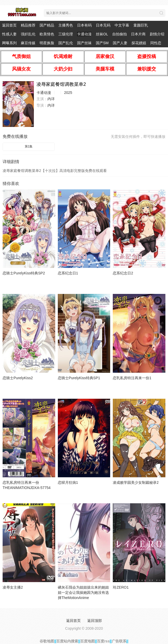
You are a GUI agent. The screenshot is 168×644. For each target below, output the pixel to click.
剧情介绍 (157, 34)
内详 (51, 99)
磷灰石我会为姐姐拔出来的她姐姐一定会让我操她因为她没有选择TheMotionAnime (83, 593)
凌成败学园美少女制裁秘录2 (136, 482)
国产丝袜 (84, 43)
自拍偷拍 (120, 34)
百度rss (103, 641)
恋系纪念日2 (123, 273)
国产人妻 (120, 43)
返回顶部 (95, 621)
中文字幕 (122, 25)
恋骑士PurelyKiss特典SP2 (24, 273)
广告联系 (119, 641)
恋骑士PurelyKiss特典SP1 (79, 378)
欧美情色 (47, 34)
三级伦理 (66, 34)
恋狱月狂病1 (68, 482)
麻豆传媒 (28, 43)
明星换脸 (47, 43)
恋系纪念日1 (68, 273)
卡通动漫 (84, 34)
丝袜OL (102, 34)
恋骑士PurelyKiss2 (18, 378)
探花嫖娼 (139, 43)
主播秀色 (66, 25)
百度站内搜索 (67, 641)
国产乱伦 (66, 43)
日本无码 (103, 25)
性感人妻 (9, 34)
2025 (68, 93)
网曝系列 (9, 43)
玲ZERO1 (121, 587)
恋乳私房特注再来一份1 (132, 378)
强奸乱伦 (28, 34)
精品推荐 (28, 25)
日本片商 (138, 34)
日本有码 (84, 25)
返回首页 (9, 25)
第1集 (29, 146)
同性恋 (156, 43)
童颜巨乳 (141, 25)
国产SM (102, 43)
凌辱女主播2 (13, 587)
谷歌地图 (47, 641)
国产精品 (47, 25)
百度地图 (88, 641)
